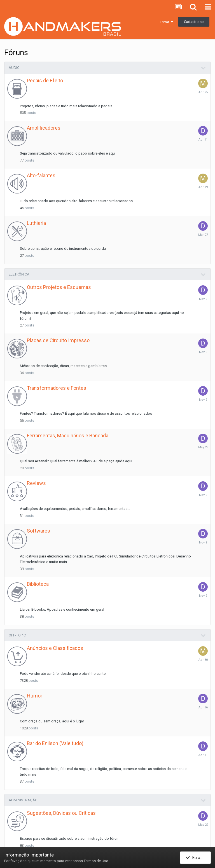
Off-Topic (17, 635)
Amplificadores (44, 128)
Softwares (38, 531)
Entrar (166, 22)
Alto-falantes (41, 175)
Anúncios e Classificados (55, 648)
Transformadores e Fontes (57, 388)
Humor (35, 696)
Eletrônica (19, 274)
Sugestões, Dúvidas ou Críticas (61, 813)
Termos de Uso (96, 861)
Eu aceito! (198, 858)
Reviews (36, 483)
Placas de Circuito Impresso (58, 340)
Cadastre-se (194, 22)
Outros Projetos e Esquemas (59, 287)
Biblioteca (38, 584)
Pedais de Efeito (45, 81)
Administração (23, 800)
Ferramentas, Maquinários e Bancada (68, 436)
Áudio (14, 68)
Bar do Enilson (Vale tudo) (55, 743)
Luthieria (36, 223)
